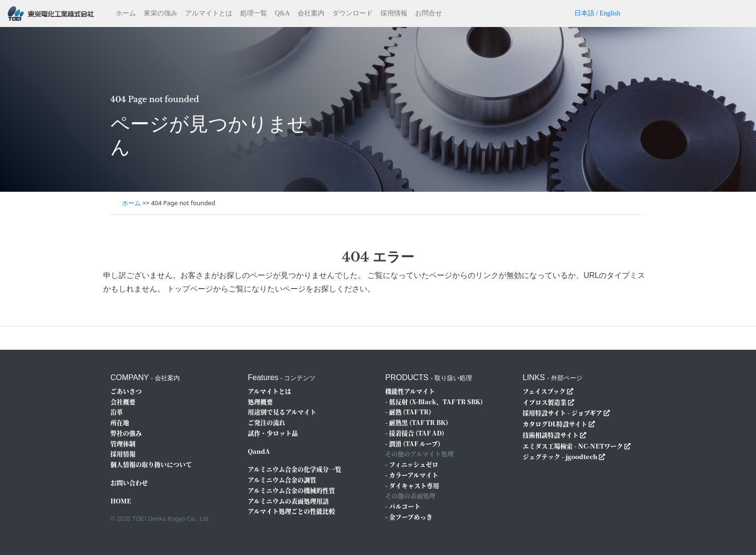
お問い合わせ (129, 482)
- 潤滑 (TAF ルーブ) (413, 443)
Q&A (282, 13)
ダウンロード (352, 13)
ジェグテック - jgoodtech (560, 456)
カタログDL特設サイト (555, 424)
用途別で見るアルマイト (282, 412)
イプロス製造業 (545, 402)
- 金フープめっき (409, 517)
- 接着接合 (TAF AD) (415, 433)
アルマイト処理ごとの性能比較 (291, 511)
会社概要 (123, 402)
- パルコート (403, 506)
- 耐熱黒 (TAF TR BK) (417, 422)
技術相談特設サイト (551, 435)
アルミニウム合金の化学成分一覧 (295, 469)
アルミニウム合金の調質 (282, 480)
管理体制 (123, 443)
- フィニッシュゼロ (412, 464)
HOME (121, 501)
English (610, 13)
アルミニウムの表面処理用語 (288, 501)
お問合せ (429, 13)
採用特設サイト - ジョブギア (562, 413)
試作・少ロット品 (273, 433)
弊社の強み (126, 433)
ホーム (126, 13)
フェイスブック (544, 391)
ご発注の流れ (267, 422)
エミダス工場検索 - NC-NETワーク (573, 446)
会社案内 (311, 13)
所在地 (120, 422)
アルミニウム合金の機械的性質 (291, 490)
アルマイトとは (209, 13)
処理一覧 (254, 13)
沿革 (117, 412)
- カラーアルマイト (412, 475)
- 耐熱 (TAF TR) (408, 412)
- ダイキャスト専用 (412, 485)
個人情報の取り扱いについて (151, 464)
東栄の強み (161, 13)
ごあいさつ (126, 391)
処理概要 (260, 402)
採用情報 (394, 13)
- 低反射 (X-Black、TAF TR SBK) (434, 402)
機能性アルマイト (410, 391)
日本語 (584, 13)
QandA (259, 451)
